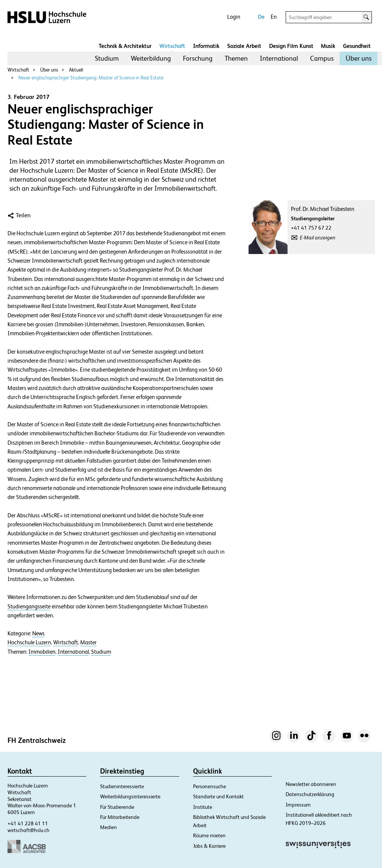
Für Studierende (117, 807)
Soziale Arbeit (244, 46)
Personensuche (210, 786)
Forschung (198, 58)
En (274, 17)
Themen (236, 58)
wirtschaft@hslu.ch (28, 830)
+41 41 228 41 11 (28, 823)
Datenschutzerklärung (310, 794)
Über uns (359, 58)
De (261, 17)
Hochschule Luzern (29, 642)
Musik (328, 46)
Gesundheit (357, 46)
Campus (322, 58)
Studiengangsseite (29, 607)
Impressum (298, 805)
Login (234, 17)
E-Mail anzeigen (318, 238)
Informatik (206, 46)
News (38, 633)
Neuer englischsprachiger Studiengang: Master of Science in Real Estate (91, 78)
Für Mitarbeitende (120, 817)
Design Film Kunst (291, 46)
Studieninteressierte (122, 786)
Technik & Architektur (125, 46)
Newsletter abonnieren (311, 784)
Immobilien (42, 652)
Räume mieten (209, 835)
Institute (203, 807)
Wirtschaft (172, 46)
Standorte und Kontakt (218, 796)
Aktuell (76, 70)
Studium (107, 58)
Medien (109, 827)
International (279, 58)
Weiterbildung (151, 58)
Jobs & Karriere (209, 846)
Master (88, 642)
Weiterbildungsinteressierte (130, 796)
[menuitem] (107, 58)
